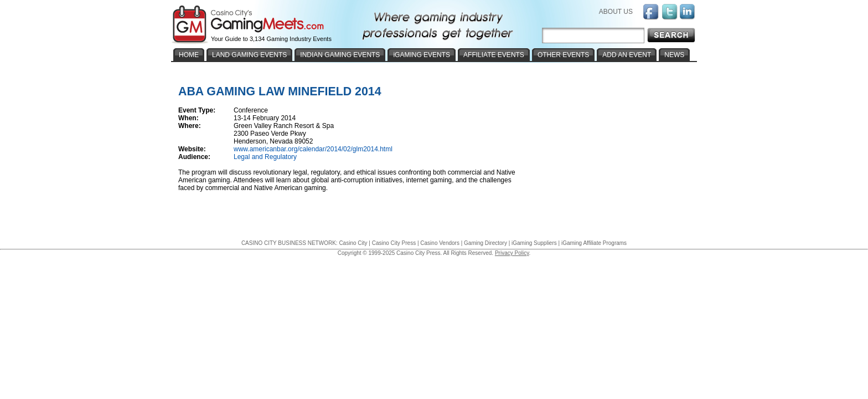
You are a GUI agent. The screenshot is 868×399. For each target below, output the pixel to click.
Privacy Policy (512, 253)
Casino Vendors (440, 243)
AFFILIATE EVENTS (494, 55)
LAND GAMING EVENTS (249, 55)
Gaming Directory (485, 243)
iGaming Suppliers (534, 243)
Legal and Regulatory (265, 157)
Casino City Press (394, 243)
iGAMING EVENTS (422, 55)
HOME (189, 55)
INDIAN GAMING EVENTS (340, 55)
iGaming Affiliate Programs (594, 243)
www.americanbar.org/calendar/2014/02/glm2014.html (313, 149)
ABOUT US (616, 12)
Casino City (353, 243)
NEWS (674, 55)
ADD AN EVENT (627, 55)
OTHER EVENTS (563, 55)
